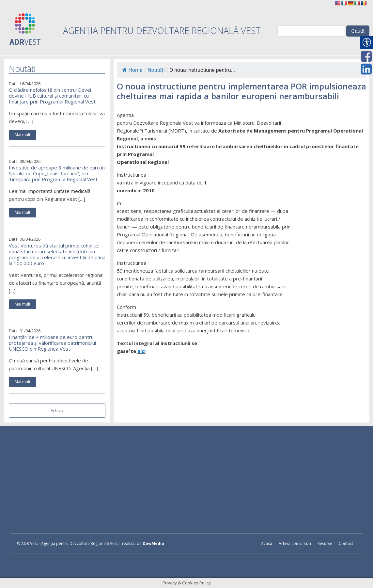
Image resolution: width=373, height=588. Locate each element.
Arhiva (57, 410)
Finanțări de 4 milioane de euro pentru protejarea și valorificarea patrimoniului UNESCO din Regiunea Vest (52, 343)
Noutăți (156, 70)
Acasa (267, 543)
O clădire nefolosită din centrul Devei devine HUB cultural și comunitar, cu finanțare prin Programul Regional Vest (52, 96)
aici (141, 351)
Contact (346, 543)
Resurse (325, 543)
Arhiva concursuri (295, 543)
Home (132, 70)
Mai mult (23, 135)
